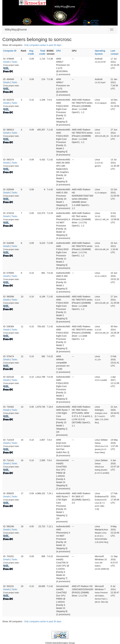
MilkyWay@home (16, 30)
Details (7, 62)
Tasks (14, 62)
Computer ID (10, 51)
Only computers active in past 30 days (43, 45)
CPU (59, 51)
